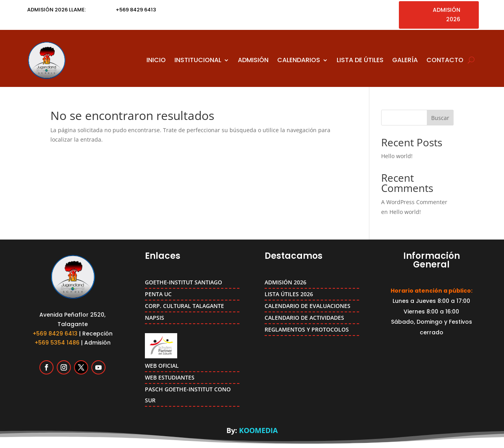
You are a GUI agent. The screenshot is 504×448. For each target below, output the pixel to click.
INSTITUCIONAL (198, 60)
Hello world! (397, 156)
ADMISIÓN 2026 (447, 15)
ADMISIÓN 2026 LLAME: (57, 10)
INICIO (156, 60)
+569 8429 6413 (55, 334)
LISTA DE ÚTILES (360, 60)
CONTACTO (445, 60)
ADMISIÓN (253, 60)
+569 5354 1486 (57, 343)
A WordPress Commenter (414, 202)
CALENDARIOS (299, 60)
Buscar (440, 118)
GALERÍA (405, 60)
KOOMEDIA (258, 430)
